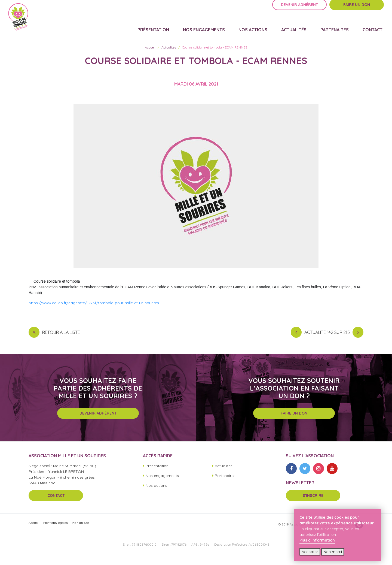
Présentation (169, 29)
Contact (374, 29)
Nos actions (263, 29)
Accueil (150, 54)
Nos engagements (217, 29)
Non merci (333, 552)
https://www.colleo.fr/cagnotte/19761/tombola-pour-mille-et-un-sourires (94, 310)
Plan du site (80, 530)
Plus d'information (317, 540)
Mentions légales (56, 530)
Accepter (310, 552)
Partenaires (339, 29)
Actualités (301, 29)
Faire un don (357, 13)
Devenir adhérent (299, 13)
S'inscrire (313, 503)
